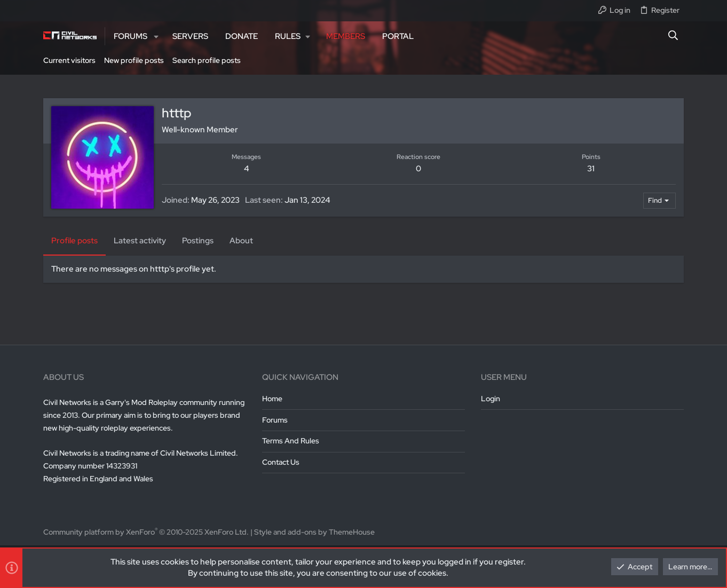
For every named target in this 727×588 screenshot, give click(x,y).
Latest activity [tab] (140, 241)
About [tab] (241, 241)
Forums (275, 420)
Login (491, 399)
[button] (156, 37)
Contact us (281, 462)
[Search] (673, 36)
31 (591, 169)
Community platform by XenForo (146, 532)
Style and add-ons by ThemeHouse (314, 532)
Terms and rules (291, 441)
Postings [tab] (198, 241)
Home (272, 399)
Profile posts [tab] (74, 241)
